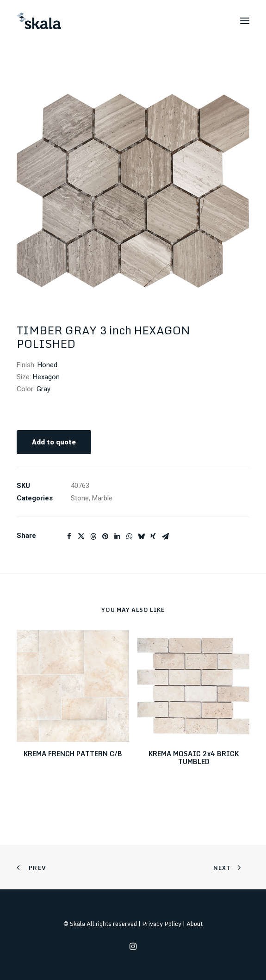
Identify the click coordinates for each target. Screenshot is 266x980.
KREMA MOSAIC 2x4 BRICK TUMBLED (194, 758)
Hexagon (46, 377)
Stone (80, 498)
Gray (43, 389)
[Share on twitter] (81, 536)
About (195, 924)
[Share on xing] (153, 536)
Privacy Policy (162, 924)
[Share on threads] (93, 536)
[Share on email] (165, 536)
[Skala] (39, 21)
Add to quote (54, 442)
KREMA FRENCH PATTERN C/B (73, 754)
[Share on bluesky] (141, 536)
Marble (102, 498)
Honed (47, 365)
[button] (245, 21)
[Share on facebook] (69, 536)
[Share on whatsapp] (129, 536)
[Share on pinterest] (105, 536)
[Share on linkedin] (117, 536)
